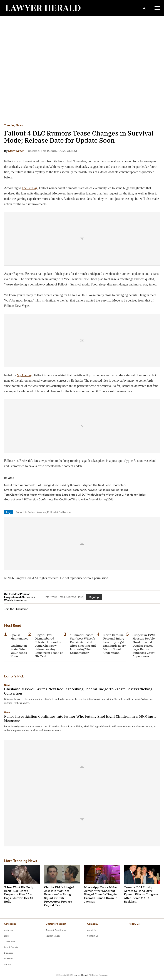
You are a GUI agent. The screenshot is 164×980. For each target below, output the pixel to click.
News (7, 685)
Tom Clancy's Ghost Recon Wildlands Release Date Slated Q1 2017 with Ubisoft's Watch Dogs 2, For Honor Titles (75, 495)
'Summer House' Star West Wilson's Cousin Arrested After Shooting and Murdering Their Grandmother (83, 644)
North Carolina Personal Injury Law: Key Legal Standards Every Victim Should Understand (115, 644)
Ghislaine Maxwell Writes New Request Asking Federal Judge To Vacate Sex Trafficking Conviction (78, 691)
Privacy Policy (53, 936)
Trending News (13, 125)
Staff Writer (16, 151)
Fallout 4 (21, 512)
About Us (92, 930)
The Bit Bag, (30, 188)
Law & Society (11, 947)
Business (9, 953)
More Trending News (21, 861)
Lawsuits (9, 959)
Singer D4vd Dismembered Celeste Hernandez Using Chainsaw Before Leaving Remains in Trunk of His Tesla (49, 646)
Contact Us (93, 936)
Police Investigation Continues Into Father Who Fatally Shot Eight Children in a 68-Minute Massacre (80, 718)
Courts (7, 964)
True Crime (10, 941)
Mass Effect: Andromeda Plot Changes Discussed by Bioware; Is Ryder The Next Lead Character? (65, 485)
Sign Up (94, 597)
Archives (8, 930)
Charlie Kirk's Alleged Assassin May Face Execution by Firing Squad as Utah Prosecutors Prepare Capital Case (59, 896)
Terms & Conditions (56, 930)
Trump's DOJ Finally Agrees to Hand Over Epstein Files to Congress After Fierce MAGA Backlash (141, 894)
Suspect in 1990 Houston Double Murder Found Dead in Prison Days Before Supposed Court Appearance (144, 646)
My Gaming (25, 375)
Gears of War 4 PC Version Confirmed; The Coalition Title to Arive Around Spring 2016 (59, 499)
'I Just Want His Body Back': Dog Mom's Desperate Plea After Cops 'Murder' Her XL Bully (19, 894)
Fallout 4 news (37, 512)
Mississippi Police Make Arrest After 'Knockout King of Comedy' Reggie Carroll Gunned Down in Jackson (101, 894)
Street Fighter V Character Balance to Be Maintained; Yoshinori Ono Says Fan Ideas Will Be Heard (66, 490)
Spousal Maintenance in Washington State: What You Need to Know (19, 646)
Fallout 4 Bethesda (59, 512)
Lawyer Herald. (81, 975)
